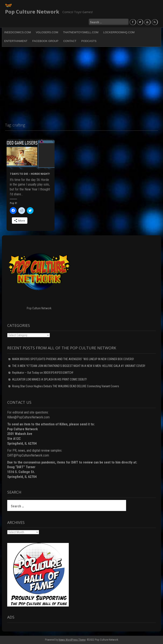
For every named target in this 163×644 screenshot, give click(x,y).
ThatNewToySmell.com (81, 32)
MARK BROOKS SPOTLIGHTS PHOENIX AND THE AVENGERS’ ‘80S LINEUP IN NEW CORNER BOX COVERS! (73, 359)
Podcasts (89, 41)
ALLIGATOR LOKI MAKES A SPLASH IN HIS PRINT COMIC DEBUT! (49, 379)
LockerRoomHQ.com (119, 32)
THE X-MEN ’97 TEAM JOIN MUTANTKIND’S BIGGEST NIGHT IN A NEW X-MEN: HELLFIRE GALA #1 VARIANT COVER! (79, 366)
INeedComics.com (18, 32)
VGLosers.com (47, 32)
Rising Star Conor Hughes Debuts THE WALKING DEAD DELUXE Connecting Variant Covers (66, 386)
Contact (70, 41)
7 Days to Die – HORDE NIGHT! (30, 174)
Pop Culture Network (32, 12)
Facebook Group (45, 41)
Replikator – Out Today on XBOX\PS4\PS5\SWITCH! (43, 373)
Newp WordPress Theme (72, 640)
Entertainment (16, 41)
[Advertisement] (81, 83)
